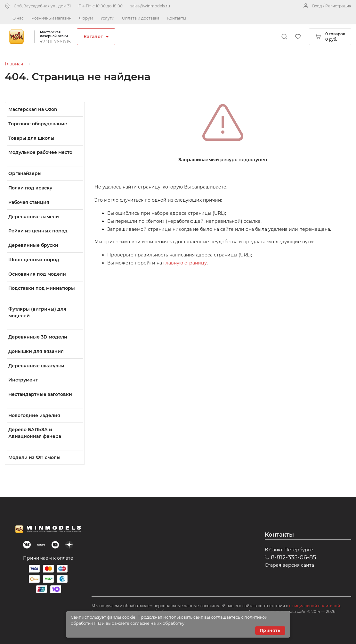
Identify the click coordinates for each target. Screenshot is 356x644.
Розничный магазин (51, 18)
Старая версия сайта (289, 565)
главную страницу (185, 263)
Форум (86, 18)
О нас (18, 18)
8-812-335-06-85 (293, 557)
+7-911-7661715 (55, 42)
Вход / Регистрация (332, 6)
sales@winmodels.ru (150, 6)
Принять (270, 630)
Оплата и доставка (141, 18)
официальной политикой (315, 606)
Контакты (177, 18)
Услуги (107, 18)
